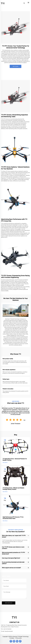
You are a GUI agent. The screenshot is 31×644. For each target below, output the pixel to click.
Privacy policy (18, 638)
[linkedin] (17, 641)
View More (5, 462)
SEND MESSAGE (9, 603)
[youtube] (14, 641)
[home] (3, 3)
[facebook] (11, 641)
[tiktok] (20, 641)
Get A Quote (15, 66)
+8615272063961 (7, 629)
